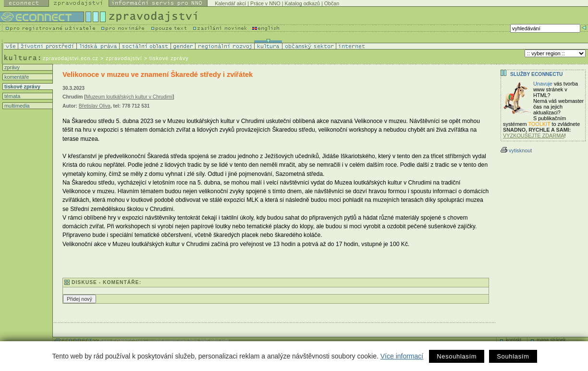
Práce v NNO (265, 3)
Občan (332, 3)
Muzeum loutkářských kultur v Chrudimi (129, 97)
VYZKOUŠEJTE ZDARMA (534, 136)
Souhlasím (513, 356)
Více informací (402, 356)
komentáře (16, 77)
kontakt (514, 340)
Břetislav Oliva (95, 106)
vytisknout (516, 150)
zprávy (11, 67)
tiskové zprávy (22, 87)
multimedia (16, 106)
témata (12, 96)
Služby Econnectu (536, 74)
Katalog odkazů (302, 3)
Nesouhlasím (457, 356)
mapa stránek (551, 340)
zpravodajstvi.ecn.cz (71, 58)
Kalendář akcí (230, 3)
